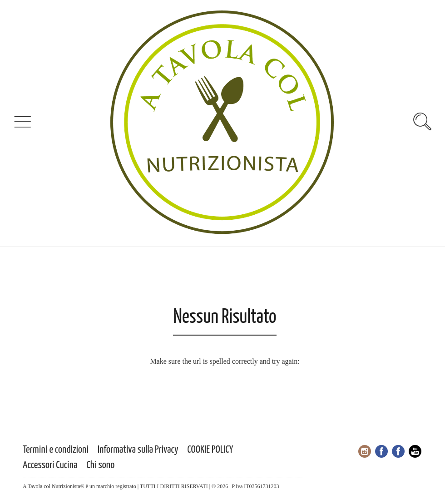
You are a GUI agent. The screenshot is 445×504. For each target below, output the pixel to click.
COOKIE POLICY (210, 450)
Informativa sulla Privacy (138, 450)
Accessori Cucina (50, 465)
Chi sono (101, 465)
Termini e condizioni (56, 450)
